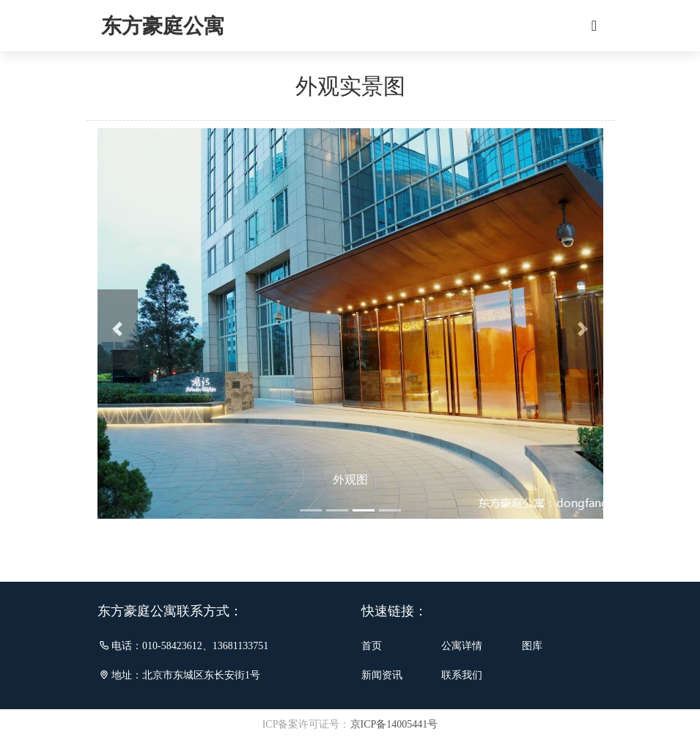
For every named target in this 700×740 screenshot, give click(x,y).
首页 (372, 646)
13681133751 (240, 646)
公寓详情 (462, 646)
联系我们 (462, 675)
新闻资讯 (382, 675)
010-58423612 (172, 646)
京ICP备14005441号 (394, 724)
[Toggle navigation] (594, 26)
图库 (532, 646)
